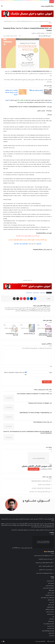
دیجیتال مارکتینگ (29, 293)
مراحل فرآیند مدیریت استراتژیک (44, 485)
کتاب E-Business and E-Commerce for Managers (40, 403)
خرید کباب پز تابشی (50, 612)
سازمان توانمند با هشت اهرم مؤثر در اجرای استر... (41, 488)
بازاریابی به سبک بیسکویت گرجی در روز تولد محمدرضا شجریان (11, 92)
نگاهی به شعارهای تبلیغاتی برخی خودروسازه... (44, 563)
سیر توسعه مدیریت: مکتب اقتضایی (46, 570)
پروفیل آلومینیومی (50, 607)
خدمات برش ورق (51, 626)
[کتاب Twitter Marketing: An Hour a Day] (11, 328)
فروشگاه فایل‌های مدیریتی (22, 525)
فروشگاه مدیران (13, 525)
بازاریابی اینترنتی (43, 293)
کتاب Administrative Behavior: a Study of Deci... (40, 481)
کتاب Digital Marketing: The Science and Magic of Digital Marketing (45, 335)
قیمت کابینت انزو (51, 628)
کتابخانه (47, 21)
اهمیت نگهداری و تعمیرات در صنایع (46, 566)
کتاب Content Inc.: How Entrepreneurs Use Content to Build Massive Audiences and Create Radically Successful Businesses (27, 432)
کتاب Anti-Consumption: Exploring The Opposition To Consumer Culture (34, 394)
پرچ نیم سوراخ (51, 621)
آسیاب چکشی (51, 633)
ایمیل (50, 372)
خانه (50, 21)
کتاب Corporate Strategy (29, 334)
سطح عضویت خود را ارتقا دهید (21, 244)
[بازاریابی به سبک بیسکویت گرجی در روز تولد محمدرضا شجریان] (23, 92)
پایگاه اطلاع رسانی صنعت (40, 641)
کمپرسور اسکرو (51, 583)
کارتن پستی (52, 602)
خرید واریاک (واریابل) (50, 595)
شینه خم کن (52, 636)
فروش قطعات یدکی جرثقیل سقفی (47, 598)
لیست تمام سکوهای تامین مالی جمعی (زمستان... (43, 556)
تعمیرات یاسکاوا (51, 600)
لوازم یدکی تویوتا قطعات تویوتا (48, 631)
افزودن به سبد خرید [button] (34, 469)
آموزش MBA (51, 590)
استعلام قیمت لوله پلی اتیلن (49, 588)
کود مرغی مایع (51, 605)
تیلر (53, 617)
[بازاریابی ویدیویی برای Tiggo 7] (48, 92)
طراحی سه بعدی (51, 593)
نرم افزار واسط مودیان (50, 586)
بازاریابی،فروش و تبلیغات (40, 21)
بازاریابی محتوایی (36, 293)
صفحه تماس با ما (31, 530)
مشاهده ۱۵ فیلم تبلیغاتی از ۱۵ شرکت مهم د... (44, 573)
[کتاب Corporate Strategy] (27, 328)
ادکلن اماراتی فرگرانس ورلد (49, 624)
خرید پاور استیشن (50, 581)
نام (51, 366)
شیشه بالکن (52, 619)
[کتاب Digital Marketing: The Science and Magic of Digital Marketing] (44, 328)
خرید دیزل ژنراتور (51, 614)
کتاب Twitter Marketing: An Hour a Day (12, 334)
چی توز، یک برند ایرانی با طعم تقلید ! (45, 559)
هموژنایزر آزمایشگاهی (50, 609)
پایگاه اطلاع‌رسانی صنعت (49, 519)
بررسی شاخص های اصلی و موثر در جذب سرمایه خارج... (40, 492)
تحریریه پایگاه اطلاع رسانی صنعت (45, 36)
